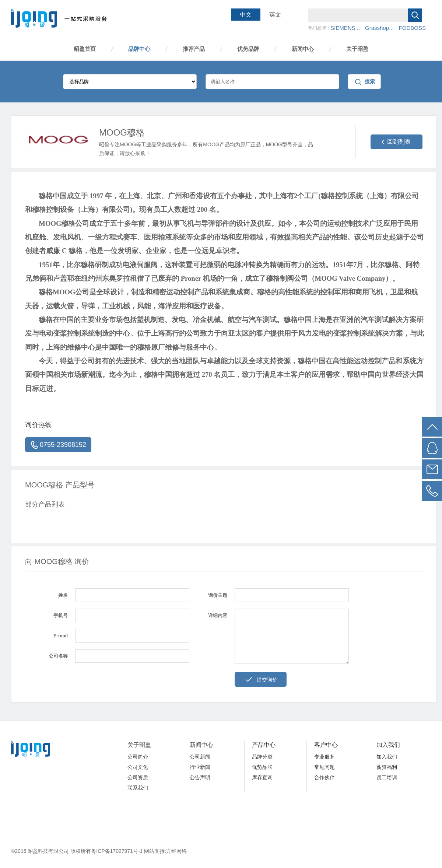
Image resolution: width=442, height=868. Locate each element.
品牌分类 (262, 757)
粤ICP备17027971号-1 (117, 851)
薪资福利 (387, 767)
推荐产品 (194, 49)
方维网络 (176, 851)
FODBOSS (412, 28)
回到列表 (399, 142)
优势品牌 (248, 49)
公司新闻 (200, 757)
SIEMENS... (345, 28)
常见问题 (325, 767)
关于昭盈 (357, 49)
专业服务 (325, 757)
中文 (246, 15)
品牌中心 (139, 49)
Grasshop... (379, 28)
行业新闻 (200, 767)
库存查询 (262, 777)
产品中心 (264, 745)
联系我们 (138, 788)
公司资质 (138, 777)
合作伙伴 (325, 777)
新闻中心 (303, 49)
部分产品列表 (45, 504)
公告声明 (200, 777)
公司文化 (138, 767)
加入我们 (388, 745)
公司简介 (138, 757)
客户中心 (326, 745)
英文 (275, 15)
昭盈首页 (85, 49)
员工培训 (387, 777)
